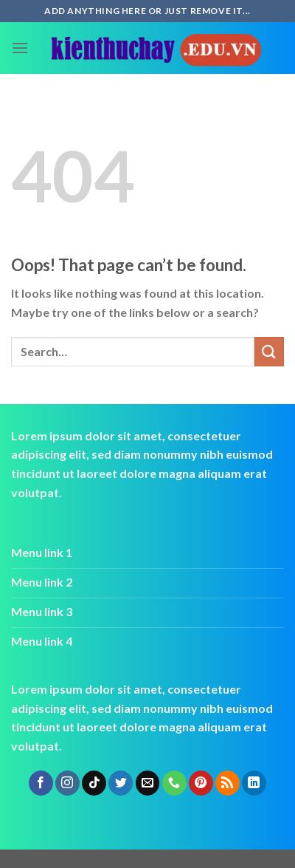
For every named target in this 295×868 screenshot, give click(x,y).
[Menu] (20, 48)
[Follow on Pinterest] (201, 783)
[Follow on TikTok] (94, 783)
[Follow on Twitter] (121, 783)
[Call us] (174, 783)
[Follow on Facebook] (41, 783)
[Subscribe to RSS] (228, 783)
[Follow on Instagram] (67, 783)
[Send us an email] (148, 783)
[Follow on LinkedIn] (254, 783)
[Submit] (269, 351)
